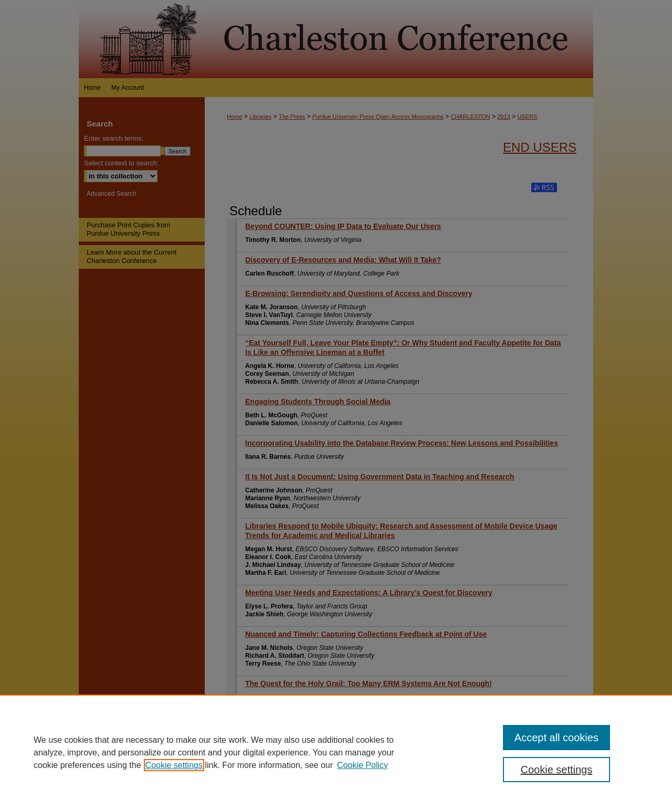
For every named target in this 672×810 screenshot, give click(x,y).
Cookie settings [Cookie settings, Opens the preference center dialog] (557, 770)
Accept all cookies (556, 738)
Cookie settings (174, 765)
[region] (336, 752)
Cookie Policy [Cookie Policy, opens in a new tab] (363, 765)
